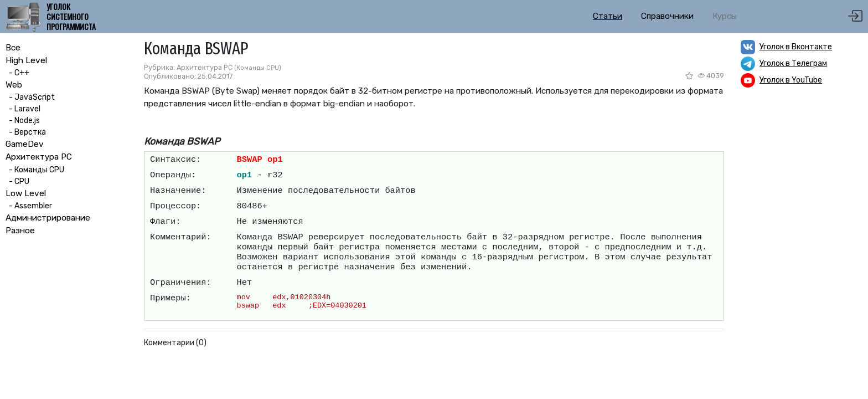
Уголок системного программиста (71, 17)
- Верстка (26, 132)
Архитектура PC (39, 157)
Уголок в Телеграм (793, 63)
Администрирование (48, 218)
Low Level (26, 193)
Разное (20, 231)
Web (14, 85)
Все (13, 48)
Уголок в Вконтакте (796, 47)
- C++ (17, 73)
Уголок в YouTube (791, 80)
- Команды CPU (35, 170)
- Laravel (23, 109)
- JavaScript (30, 97)
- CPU (17, 181)
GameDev (25, 144)
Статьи (608, 16)
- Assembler (29, 206)
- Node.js (23, 121)
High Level (26, 60)
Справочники (667, 16)
